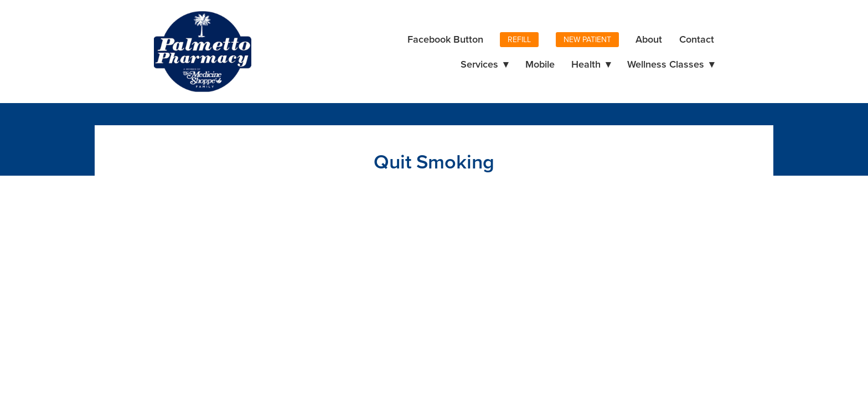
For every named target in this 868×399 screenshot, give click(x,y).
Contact (697, 39)
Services (484, 64)
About (649, 39)
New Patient (587, 39)
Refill (519, 39)
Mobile (540, 64)
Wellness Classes (671, 64)
